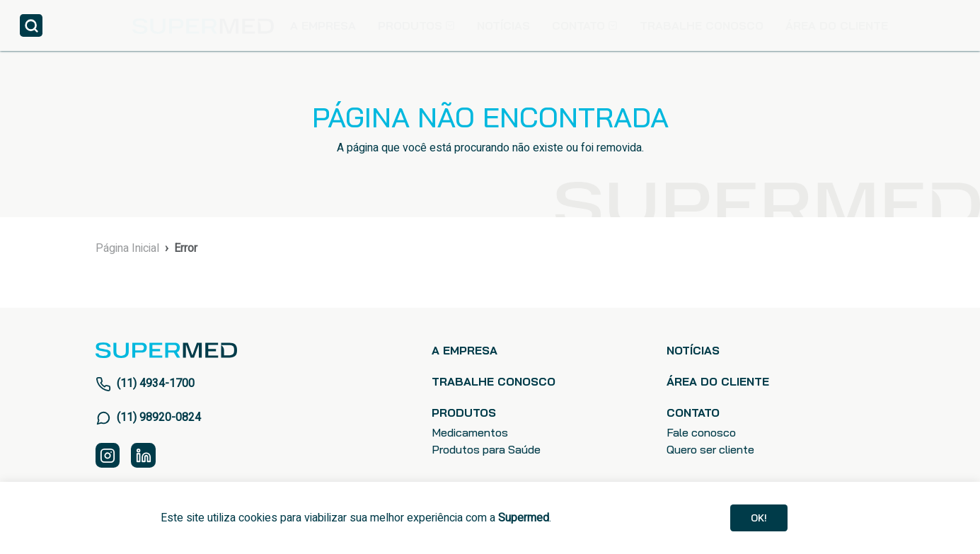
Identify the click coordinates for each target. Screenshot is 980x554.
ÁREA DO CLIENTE (837, 25)
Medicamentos (470, 433)
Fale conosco (701, 433)
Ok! (759, 516)
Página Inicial (127, 248)
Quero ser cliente (710, 450)
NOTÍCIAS (503, 25)
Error (186, 248)
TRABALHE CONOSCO (702, 25)
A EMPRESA (323, 25)
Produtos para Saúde (486, 450)
